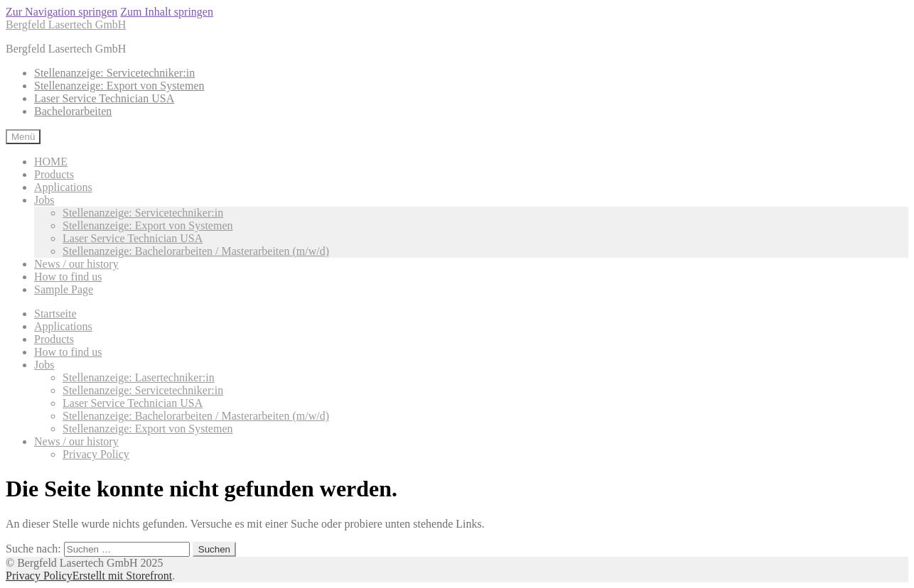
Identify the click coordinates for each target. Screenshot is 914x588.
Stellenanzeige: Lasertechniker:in (139, 377)
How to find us (68, 277)
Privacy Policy (96, 454)
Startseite (55, 314)
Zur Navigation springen (61, 12)
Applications (63, 187)
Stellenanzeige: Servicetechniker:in (114, 73)
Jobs (44, 200)
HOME (51, 162)
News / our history (76, 264)
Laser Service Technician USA (104, 98)
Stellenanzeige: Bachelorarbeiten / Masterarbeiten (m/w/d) (196, 251)
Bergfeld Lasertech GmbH (66, 24)
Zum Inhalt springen (167, 12)
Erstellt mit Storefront (122, 576)
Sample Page (64, 289)
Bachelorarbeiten (73, 111)
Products (54, 174)
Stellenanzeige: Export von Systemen (119, 86)
